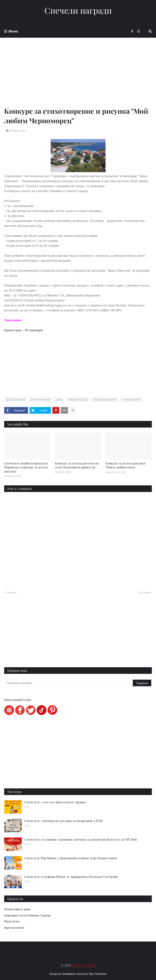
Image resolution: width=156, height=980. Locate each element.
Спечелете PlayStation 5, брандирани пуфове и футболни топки (71, 858)
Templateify (69, 974)
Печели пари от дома (17, 909)
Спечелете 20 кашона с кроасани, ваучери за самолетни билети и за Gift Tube (81, 839)
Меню (13, 31)
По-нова (11, 592)
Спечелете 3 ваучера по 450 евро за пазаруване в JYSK (64, 821)
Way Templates (98, 974)
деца (59, 399)
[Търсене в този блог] (69, 683)
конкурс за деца (78, 399)
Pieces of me (12, 921)
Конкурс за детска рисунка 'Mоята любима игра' (125, 465)
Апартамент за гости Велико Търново (27, 915)
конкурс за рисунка (105, 399)
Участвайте (13, 320)
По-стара (144, 592)
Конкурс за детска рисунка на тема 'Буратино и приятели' (77, 465)
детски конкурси (41, 399)
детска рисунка (16, 399)
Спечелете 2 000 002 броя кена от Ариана (55, 802)
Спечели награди (78, 10)
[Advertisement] (78, 77)
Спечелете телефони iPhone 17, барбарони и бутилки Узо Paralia (71, 877)
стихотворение (132, 399)
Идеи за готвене (14, 928)
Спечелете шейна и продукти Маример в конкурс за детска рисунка (26, 467)
